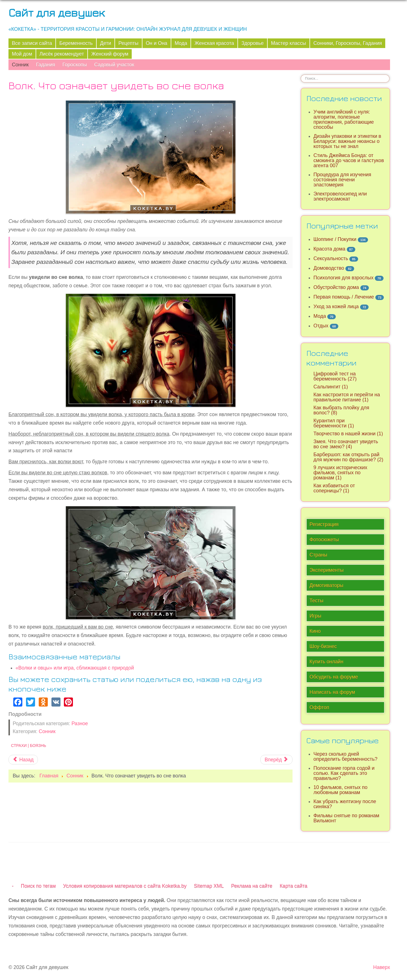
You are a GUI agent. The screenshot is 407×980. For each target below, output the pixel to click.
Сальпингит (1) (331, 387)
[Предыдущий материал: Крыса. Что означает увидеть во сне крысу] (23, 760)
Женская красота (214, 43)
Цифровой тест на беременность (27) (335, 376)
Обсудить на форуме (334, 677)
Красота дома (329, 249)
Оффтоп (319, 707)
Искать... (301, 74)
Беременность (76, 43)
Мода (181, 43)
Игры (315, 616)
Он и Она (157, 43)
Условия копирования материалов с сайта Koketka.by (125, 886)
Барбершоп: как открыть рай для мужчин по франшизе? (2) (348, 457)
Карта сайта (294, 886)
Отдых (321, 326)
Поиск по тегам (38, 886)
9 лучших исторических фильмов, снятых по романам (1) (340, 473)
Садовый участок (114, 65)
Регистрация (324, 524)
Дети (106, 43)
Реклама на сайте (252, 886)
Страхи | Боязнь (29, 746)
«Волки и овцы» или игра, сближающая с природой (75, 668)
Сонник (20, 65)
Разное (80, 723)
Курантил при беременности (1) (334, 423)
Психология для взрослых (343, 278)
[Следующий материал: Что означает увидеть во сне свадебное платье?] (276, 760)
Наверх (382, 967)
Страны (318, 555)
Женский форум (110, 54)
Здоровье (253, 43)
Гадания (45, 65)
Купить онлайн (326, 662)
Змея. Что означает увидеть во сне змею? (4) (346, 444)
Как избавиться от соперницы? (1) (334, 488)
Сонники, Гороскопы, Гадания (348, 43)
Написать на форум (332, 692)
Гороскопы (75, 65)
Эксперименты (327, 570)
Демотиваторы (326, 585)
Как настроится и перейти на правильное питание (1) (347, 397)
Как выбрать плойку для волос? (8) (341, 410)
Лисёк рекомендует (62, 54)
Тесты (316, 601)
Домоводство (329, 268)
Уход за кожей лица (336, 307)
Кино (315, 631)
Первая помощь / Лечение (344, 297)
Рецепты (128, 43)
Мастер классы (289, 43)
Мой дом (22, 54)
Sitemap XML (209, 886)
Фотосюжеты (324, 540)
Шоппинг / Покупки (335, 239)
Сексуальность (331, 258)
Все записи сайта (32, 43)
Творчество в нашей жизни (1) (348, 434)
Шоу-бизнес (323, 646)
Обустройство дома (336, 287)
